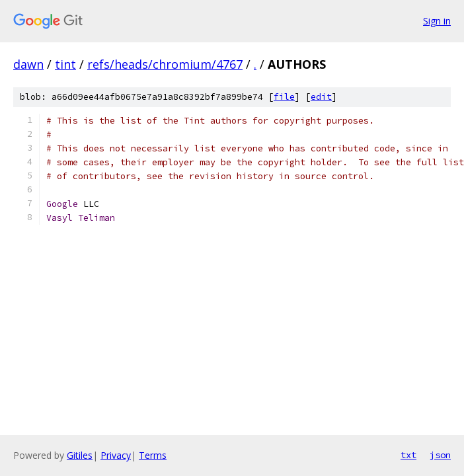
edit (321, 97)
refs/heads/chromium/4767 (165, 64)
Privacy (116, 455)
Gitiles (80, 455)
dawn (28, 64)
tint (65, 64)
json (440, 455)
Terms (153, 455)
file (284, 97)
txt (408, 455)
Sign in (437, 21)
